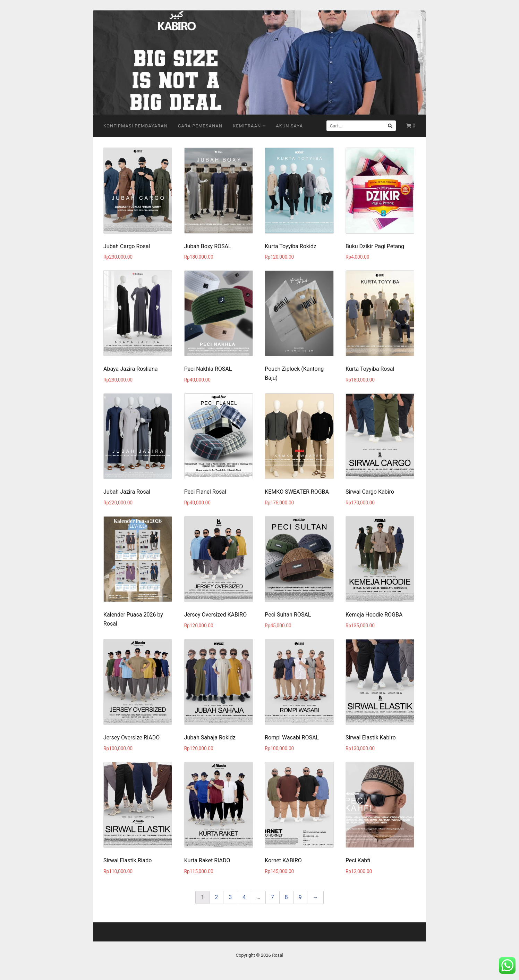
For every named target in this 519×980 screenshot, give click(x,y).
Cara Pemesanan (200, 126)
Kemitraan (249, 126)
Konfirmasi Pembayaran (135, 126)
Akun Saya (289, 126)
